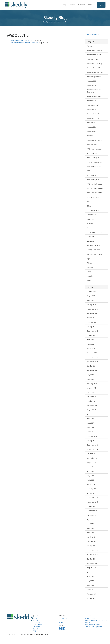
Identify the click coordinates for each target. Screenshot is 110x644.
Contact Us (63, 618)
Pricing (89, 263)
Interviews (90, 241)
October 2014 (92, 559)
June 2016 (90, 471)
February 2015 (92, 541)
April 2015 (90, 533)
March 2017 (91, 432)
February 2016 (92, 489)
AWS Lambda (92, 175)
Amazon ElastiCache (94, 96)
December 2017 (92, 392)
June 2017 (90, 419)
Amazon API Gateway (94, 50)
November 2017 (93, 397)
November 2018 (93, 362)
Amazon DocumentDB (95, 72)
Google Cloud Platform (95, 232)
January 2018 (91, 388)
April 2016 (90, 480)
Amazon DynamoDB (94, 77)
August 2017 (91, 410)
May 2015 (90, 528)
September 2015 (93, 511)
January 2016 (91, 493)
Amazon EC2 (91, 85)
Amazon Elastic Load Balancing (94, 91)
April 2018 (90, 379)
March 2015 (91, 537)
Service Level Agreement (94, 627)
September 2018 (93, 370)
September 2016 (93, 458)
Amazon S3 (91, 123)
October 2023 (92, 291)
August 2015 (91, 515)
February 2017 (92, 436)
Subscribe (82, 5)
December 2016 (92, 445)
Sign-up (101, 5)
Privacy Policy (90, 618)
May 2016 (90, 476)
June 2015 (90, 524)
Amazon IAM (91, 101)
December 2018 (92, 357)
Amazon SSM (92, 127)
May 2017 (90, 423)
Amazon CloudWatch (94, 68)
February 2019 (92, 353)
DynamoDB (91, 219)
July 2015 (90, 519)
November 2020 (93, 309)
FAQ (35, 631)
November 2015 (93, 502)
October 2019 (92, 335)
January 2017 (91, 441)
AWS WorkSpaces (93, 197)
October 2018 (92, 366)
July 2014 (90, 572)
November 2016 (93, 449)
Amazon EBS (91, 81)
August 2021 (91, 296)
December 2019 (92, 331)
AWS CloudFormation (94, 149)
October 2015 (92, 506)
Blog (64, 5)
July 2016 (90, 467)
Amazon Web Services (95, 140)
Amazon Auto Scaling (94, 63)
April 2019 (90, 344)
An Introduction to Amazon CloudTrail (24, 43)
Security (90, 280)
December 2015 (92, 498)
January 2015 (91, 546)
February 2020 (92, 322)
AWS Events (91, 171)
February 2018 (92, 384)
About (35, 618)
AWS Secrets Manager (95, 184)
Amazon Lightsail (93, 105)
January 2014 (91, 598)
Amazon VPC (91, 136)
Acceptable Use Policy (93, 625)
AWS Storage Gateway (95, 188)
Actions (89, 46)
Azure (89, 202)
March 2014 (91, 590)
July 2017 (90, 414)
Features (90, 228)
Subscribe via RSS (93, 34)
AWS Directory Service (95, 162)
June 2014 (90, 576)
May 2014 (90, 581)
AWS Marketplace (93, 180)
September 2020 (93, 313)
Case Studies (38, 625)
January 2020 (91, 327)
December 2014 (92, 550)
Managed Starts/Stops (95, 254)
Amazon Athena (92, 59)
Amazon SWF (92, 131)
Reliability (90, 276)
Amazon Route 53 (93, 118)
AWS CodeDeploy (93, 158)
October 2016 (92, 454)
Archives (72, 5)
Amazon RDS (92, 109)
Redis (89, 272)
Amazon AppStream (94, 55)
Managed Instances (94, 250)
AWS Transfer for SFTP (95, 193)
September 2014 (93, 563)
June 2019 (90, 340)
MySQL (89, 259)
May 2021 (90, 300)
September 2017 (93, 405)
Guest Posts (91, 237)
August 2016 (91, 462)
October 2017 (92, 401)
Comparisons (92, 215)
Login (90, 5)
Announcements (93, 145)
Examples (90, 223)
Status (61, 622)
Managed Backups (93, 245)
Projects (90, 267)
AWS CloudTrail (92, 153)
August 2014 (91, 568)
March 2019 (91, 348)
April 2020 (90, 318)
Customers (37, 622)
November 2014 (93, 555)
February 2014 (92, 594)
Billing (89, 206)
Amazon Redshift (93, 114)
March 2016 (91, 484)
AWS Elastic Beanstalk (95, 166)
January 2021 (91, 305)
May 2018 (90, 375)
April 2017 (90, 427)
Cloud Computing (93, 210)
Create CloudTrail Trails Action (22, 40)
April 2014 (90, 585)
